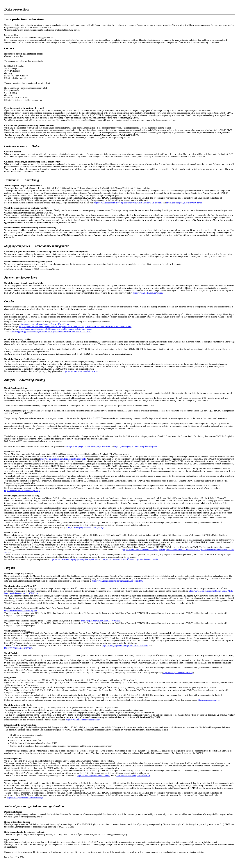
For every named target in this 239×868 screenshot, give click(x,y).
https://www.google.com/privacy (18, 648)
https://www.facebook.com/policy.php (21, 611)
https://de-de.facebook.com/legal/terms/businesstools (63, 459)
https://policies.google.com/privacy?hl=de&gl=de (135, 446)
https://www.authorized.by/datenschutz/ (83, 720)
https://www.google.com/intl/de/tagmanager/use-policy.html (118, 581)
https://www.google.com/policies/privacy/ (86, 527)
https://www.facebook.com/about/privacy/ (22, 491)
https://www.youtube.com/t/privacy (178, 673)
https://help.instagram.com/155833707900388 (100, 621)
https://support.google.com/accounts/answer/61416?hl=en (45, 324)
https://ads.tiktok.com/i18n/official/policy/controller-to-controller (130, 559)
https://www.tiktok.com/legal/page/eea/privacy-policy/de (74, 559)
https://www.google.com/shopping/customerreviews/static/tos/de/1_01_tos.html (128, 203)
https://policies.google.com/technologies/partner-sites (87, 446)
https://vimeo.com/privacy (209, 700)
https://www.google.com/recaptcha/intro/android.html (125, 645)
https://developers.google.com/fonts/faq (133, 775)
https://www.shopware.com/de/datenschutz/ (82, 371)
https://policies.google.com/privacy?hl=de (184, 203)
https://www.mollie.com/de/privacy (148, 293)
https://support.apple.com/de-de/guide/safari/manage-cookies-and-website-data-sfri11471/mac (51, 331)
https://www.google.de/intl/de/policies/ (94, 775)
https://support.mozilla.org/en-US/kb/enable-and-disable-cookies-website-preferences (55, 329)
